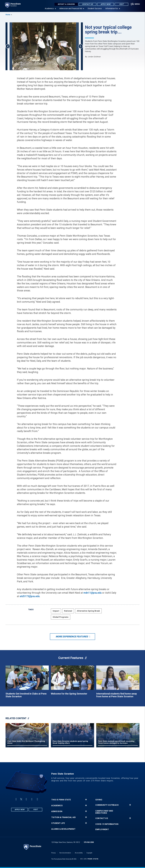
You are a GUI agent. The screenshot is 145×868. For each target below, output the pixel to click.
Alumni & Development (63, 829)
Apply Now (106, 4)
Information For (112, 8)
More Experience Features (72, 637)
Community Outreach (107, 805)
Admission (57, 811)
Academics (49, 8)
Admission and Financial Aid (71, 8)
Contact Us (88, 4)
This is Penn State (61, 800)
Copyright (89, 853)
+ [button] (86, 800)
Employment (102, 829)
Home (8, 15)
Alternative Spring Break (88, 611)
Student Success (95, 8)
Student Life (58, 823)
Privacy (53, 853)
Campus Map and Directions (104, 812)
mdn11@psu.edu (93, 593)
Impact (56, 611)
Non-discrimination (65, 853)
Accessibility (79, 853)
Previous (8, 46)
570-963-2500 (89, 842)
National (68, 611)
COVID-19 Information (107, 824)
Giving (99, 800)
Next (80, 46)
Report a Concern (66, 4)
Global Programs (61, 617)
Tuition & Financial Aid (64, 817)
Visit (122, 4)
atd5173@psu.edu (30, 596)
